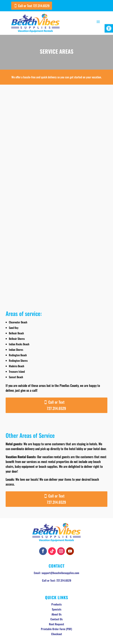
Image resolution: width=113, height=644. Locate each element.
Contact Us (56, 602)
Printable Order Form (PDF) (56, 611)
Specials (57, 592)
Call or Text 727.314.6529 (34, 6)
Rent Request (56, 607)
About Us (56, 597)
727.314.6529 (64, 563)
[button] (109, 28)
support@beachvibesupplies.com (60, 555)
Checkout (57, 616)
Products (56, 587)
